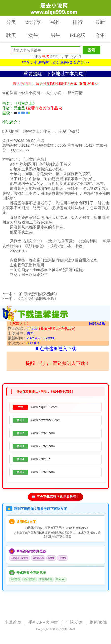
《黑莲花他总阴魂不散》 (37, 299)
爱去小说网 (31, 93)
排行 (78, 22)
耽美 (11, 35)
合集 (100, 35)
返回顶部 (98, 622)
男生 (55, 35)
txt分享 (33, 22)
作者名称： (42, 328)
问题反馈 (74, 622)
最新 (100, 22)
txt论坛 (78, 35)
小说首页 (13, 622)
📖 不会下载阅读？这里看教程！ (55, 497)
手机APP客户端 (43, 622)
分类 (11, 22)
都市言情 (75, 93)
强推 (55, 22)
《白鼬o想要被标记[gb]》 (38, 294)
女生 (33, 35)
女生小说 (54, 93)
